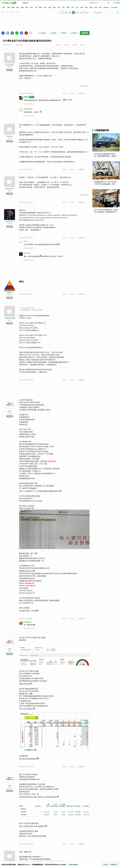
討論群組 (25, 3)
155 (73, 13)
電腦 (22, 7)
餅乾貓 (26, 97)
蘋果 (27, 7)
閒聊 (91, 7)
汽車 (36, 7)
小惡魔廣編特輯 (101, 130)
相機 (13, 7)
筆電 (17, 7)
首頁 (4, 7)
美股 (18, 12)
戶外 (73, 7)
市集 (100, 7)
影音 (31, 7)
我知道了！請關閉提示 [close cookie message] (110, 865)
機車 (40, 7)
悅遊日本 (106, 7)
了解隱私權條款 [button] (73, 865)
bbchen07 (10, 222)
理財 (86, 7)
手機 (8, 7)
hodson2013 (10, 65)
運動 (68, 7)
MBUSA (10, 293)
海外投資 (13, 12)
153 (66, 13)
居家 (54, 7)
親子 (59, 7)
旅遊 (82, 7)
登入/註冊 (117, 3)
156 (77, 13)
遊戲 (50, 7)
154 (70, 13)
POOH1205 (27, 622)
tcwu (25, 241)
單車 (45, 7)
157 (81, 13)
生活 (77, 7)
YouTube (114, 8)
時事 (96, 7)
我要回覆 (85, 33)
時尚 (63, 7)
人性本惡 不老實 (10, 318)
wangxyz (10, 136)
